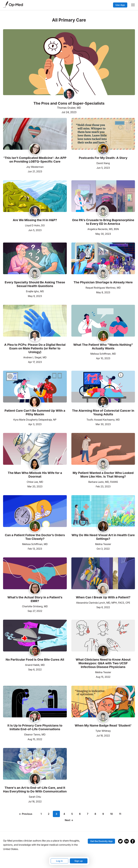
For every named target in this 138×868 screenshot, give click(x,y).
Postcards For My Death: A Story (103, 158)
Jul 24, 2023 (69, 112)
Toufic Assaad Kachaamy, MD (103, 420)
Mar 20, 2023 (35, 486)
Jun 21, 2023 (35, 171)
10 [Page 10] (111, 814)
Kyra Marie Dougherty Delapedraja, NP (35, 420)
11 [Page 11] (120, 814)
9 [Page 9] (103, 814)
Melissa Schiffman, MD (103, 354)
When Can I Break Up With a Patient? (103, 597)
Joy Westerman (35, 167)
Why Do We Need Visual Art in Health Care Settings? (103, 537)
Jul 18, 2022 (103, 735)
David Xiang (103, 163)
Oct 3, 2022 (103, 548)
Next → (69, 820)
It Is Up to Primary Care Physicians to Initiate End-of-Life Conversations (35, 727)
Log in (59, 861)
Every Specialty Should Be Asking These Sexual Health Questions (35, 284)
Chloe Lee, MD (35, 482)
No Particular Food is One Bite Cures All (35, 660)
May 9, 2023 (35, 296)
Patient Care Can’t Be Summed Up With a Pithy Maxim (35, 412)
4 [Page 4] (64, 814)
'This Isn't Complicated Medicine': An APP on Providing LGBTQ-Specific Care (35, 160)
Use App (120, 5)
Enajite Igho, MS (35, 291)
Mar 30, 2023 (103, 424)
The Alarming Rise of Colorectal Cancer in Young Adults (103, 412)
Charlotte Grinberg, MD (35, 606)
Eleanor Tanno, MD (35, 734)
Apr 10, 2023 (103, 358)
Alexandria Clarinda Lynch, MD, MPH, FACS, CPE (103, 603)
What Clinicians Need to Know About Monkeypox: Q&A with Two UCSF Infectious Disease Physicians (103, 663)
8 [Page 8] (95, 814)
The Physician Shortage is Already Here (103, 282)
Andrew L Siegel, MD (35, 357)
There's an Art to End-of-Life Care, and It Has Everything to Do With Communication (35, 790)
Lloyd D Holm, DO (35, 225)
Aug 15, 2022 (103, 677)
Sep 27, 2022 (35, 611)
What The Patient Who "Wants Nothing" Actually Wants (103, 347)
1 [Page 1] (41, 814)
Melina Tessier (103, 544)
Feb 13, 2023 (35, 548)
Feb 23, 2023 (103, 486)
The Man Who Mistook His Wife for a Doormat (35, 475)
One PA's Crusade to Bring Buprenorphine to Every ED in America (103, 222)
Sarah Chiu (35, 797)
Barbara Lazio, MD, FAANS (103, 482)
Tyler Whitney (103, 731)
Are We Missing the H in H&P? (35, 220)
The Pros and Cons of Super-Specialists (69, 103)
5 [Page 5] (72, 814)
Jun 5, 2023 (103, 168)
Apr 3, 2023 (35, 424)
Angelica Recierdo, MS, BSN (103, 229)
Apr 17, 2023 (35, 362)
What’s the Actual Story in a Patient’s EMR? (35, 599)
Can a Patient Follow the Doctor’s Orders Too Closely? (35, 537)
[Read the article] (35, 134)
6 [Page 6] (80, 814)
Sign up (79, 861)
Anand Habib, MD (35, 665)
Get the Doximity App (101, 841)
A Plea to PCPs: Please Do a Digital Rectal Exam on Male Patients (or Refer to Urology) (35, 348)
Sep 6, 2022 (103, 607)
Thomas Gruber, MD (69, 108)
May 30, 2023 (103, 234)
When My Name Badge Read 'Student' (103, 725)
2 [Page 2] (49, 814)
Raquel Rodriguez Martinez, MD (103, 288)
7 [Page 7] (88, 814)
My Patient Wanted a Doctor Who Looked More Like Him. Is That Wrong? (103, 475)
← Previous (26, 814)
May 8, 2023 (103, 292)
